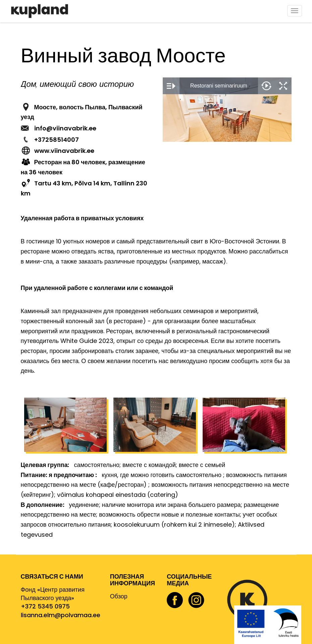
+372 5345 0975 (45, 606)
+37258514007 (57, 140)
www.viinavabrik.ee (64, 151)
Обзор (119, 596)
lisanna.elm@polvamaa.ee (61, 615)
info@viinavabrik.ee (65, 128)
